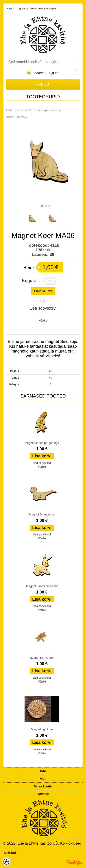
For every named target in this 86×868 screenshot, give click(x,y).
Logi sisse (22, 8)
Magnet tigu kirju (42, 729)
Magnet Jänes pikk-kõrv (42, 586)
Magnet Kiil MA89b (42, 658)
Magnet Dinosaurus (42, 514)
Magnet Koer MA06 (17, 117)
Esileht (10, 110)
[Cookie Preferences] (6, 862)
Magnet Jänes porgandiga (42, 443)
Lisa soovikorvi (43, 308)
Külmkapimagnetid (47, 110)
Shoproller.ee (75, 862)
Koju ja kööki (25, 110)
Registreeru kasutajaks (44, 8)
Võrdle (43, 321)
